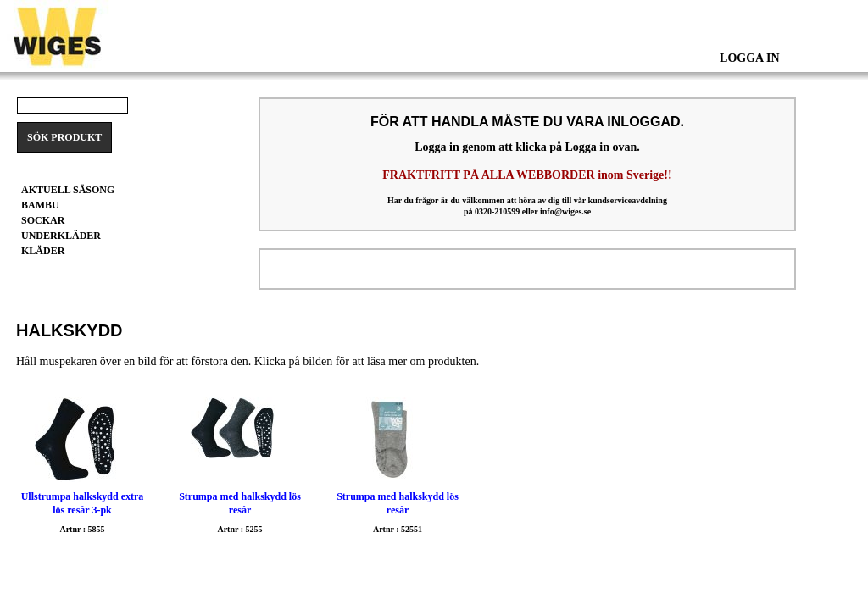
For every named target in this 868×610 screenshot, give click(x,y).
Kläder (43, 251)
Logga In (749, 58)
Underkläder (61, 236)
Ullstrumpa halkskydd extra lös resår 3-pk (83, 503)
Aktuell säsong (68, 190)
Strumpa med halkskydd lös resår (240, 503)
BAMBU (40, 205)
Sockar (43, 220)
